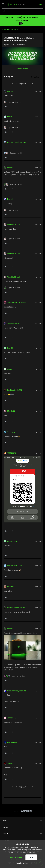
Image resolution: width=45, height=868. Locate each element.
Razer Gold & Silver (11, 29)
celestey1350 (12, 541)
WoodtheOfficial (13, 225)
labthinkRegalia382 (15, 390)
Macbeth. (11, 91)
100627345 (12, 453)
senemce (11, 587)
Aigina (10, 369)
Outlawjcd (11, 432)
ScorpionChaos (13, 323)
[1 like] (13, 102)
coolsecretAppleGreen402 (17, 142)
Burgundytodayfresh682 (16, 691)
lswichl (10, 348)
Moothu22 (11, 411)
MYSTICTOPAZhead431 (16, 566)
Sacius (10, 763)
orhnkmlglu (12, 718)
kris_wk (10, 199)
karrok (10, 117)
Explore (22, 827)
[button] (3, 5)
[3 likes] (14, 676)
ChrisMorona (12, 742)
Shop (22, 820)
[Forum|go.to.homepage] (16, 5)
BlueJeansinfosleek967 (16, 608)
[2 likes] (13, 153)
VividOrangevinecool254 (17, 302)
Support (22, 834)
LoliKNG (10, 168)
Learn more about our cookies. (25, 852)
